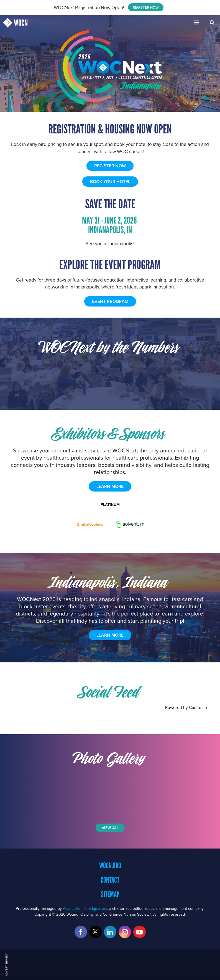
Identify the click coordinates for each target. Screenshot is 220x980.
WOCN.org (110, 865)
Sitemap (110, 894)
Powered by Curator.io (186, 707)
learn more (110, 486)
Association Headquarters (85, 908)
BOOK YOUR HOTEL (110, 182)
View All (110, 828)
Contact (110, 880)
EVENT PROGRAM (110, 301)
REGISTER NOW (146, 7)
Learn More (110, 635)
